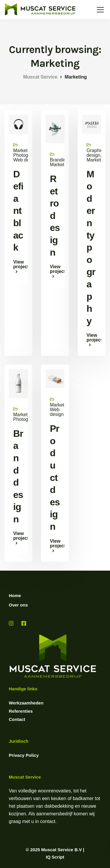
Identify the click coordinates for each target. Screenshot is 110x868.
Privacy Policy (24, 755)
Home (15, 595)
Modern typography (91, 248)
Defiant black (18, 211)
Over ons (18, 605)
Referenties (21, 711)
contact (48, 821)
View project (18, 264)
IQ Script (55, 857)
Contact (17, 719)
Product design (55, 478)
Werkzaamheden (26, 703)
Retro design (55, 216)
